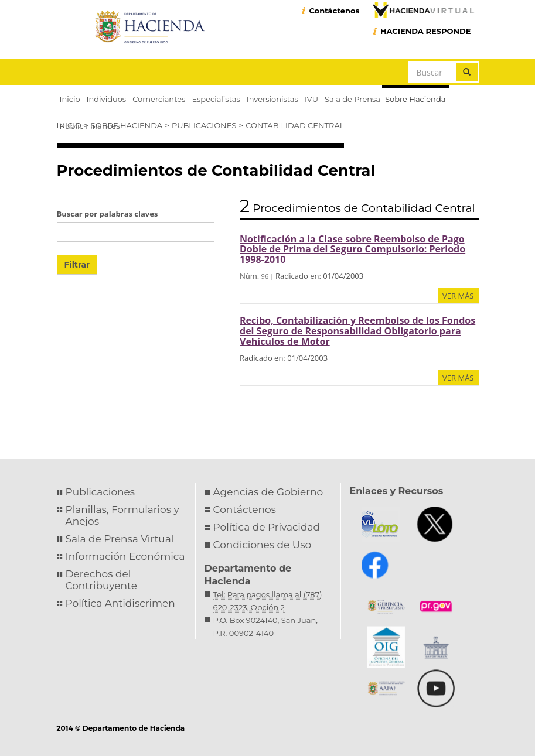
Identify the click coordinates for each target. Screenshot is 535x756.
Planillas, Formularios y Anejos (122, 515)
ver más (458, 296)
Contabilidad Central (295, 125)
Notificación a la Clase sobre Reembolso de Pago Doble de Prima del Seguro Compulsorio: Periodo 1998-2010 (352, 249)
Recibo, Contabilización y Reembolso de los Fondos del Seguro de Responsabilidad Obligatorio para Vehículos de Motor (357, 331)
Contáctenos (334, 11)
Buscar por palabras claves (108, 214)
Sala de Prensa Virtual (120, 539)
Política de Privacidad (267, 527)
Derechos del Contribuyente (101, 580)
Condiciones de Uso (263, 545)
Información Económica (125, 556)
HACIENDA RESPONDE (426, 31)
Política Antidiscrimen (120, 603)
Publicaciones (204, 125)
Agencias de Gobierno (268, 492)
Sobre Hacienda (127, 125)
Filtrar (77, 265)
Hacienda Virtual (423, 10)
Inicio (69, 125)
